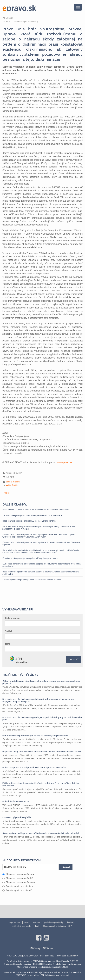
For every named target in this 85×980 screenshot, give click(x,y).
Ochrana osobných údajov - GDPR (58, 926)
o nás (27, 922)
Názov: (8, 631)
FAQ (37, 926)
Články (37, 948)
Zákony (49, 948)
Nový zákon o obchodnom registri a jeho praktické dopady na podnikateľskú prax (42, 719)
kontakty (71, 922)
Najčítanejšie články (20, 675)
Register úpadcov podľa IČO (17, 890)
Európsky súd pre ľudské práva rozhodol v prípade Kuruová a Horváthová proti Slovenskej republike (41, 544)
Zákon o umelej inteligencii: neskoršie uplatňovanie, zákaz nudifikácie (32, 515)
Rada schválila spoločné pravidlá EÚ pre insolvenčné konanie (29, 521)
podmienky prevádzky (54, 922)
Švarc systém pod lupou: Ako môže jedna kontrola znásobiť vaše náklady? (41, 833)
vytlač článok (12, 485)
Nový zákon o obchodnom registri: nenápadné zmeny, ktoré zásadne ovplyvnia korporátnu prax (38, 700)
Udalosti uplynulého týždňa (17, 817)
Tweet (6, 493)
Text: (7, 644)
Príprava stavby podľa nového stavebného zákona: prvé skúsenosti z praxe (42, 752)
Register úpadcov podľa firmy (18, 886)
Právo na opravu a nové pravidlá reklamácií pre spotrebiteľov (34, 767)
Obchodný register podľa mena (19, 882)
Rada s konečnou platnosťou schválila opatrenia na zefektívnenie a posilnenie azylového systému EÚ (41, 573)
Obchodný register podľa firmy (18, 874)
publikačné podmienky (22, 926)
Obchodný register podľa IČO (18, 878)
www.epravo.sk (64, 462)
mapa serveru (14, 922)
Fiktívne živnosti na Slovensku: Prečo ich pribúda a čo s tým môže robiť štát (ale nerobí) (41, 784)
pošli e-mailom (13, 482)
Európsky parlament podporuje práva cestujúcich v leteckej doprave (32, 580)
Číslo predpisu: (13, 618)
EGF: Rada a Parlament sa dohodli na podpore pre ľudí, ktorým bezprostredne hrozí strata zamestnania (41, 565)
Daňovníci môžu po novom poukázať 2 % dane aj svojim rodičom (35, 736)
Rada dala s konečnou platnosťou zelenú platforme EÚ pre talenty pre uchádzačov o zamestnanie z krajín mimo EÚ (39, 528)
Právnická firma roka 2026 (16, 801)
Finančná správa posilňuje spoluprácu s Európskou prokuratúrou (30, 558)
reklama (37, 922)
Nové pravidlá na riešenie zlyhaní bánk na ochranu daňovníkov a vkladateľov (36, 510)
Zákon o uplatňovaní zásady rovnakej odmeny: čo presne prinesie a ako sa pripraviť (41, 682)
